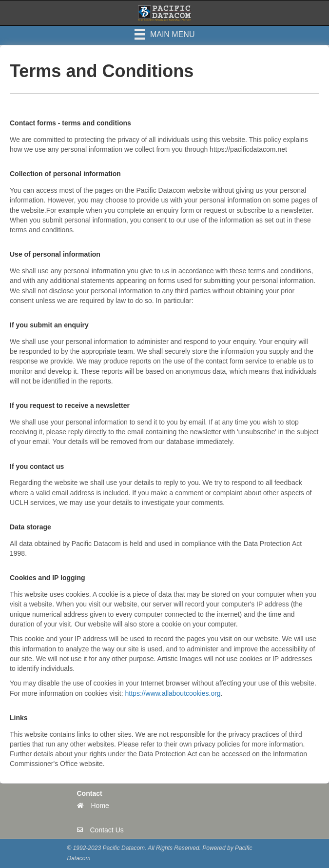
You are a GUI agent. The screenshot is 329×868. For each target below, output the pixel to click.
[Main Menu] (165, 34)
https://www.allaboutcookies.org (173, 693)
